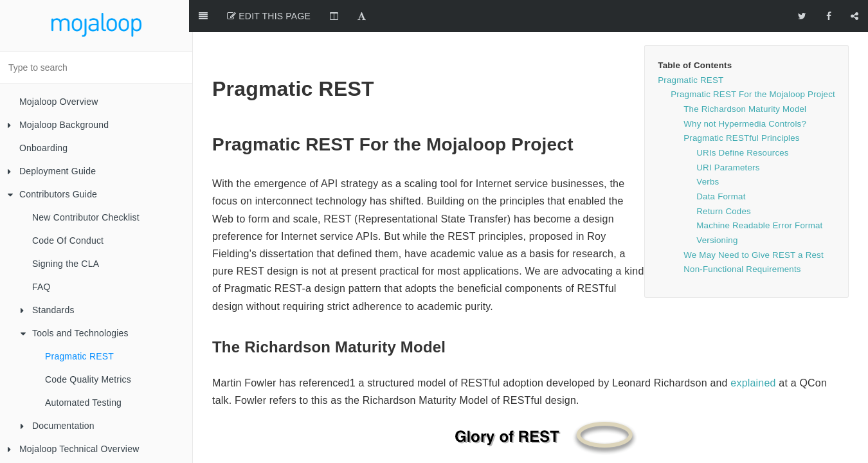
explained (753, 351)
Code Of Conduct (68, 241)
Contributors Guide (52, 194)
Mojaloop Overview (59, 102)
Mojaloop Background (58, 125)
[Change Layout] (338, 16)
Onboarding (43, 148)
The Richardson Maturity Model (745, 77)
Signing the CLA (66, 264)
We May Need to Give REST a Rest (754, 223)
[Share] (854, 16)
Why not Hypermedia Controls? (745, 92)
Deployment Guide (52, 171)
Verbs (708, 150)
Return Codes (724, 179)
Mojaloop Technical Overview (73, 449)
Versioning (717, 208)
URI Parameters (728, 135)
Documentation (58, 426)
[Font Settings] (366, 16)
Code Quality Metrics (88, 379)
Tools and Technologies (75, 333)
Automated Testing (83, 403)
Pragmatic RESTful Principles (741, 106)
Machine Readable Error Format (759, 193)
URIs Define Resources (742, 121)
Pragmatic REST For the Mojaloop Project (753, 62)
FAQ (41, 287)
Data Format (721, 164)
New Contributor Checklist (86, 217)
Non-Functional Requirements (742, 237)
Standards (48, 310)
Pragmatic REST (79, 356)
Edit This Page (273, 16)
